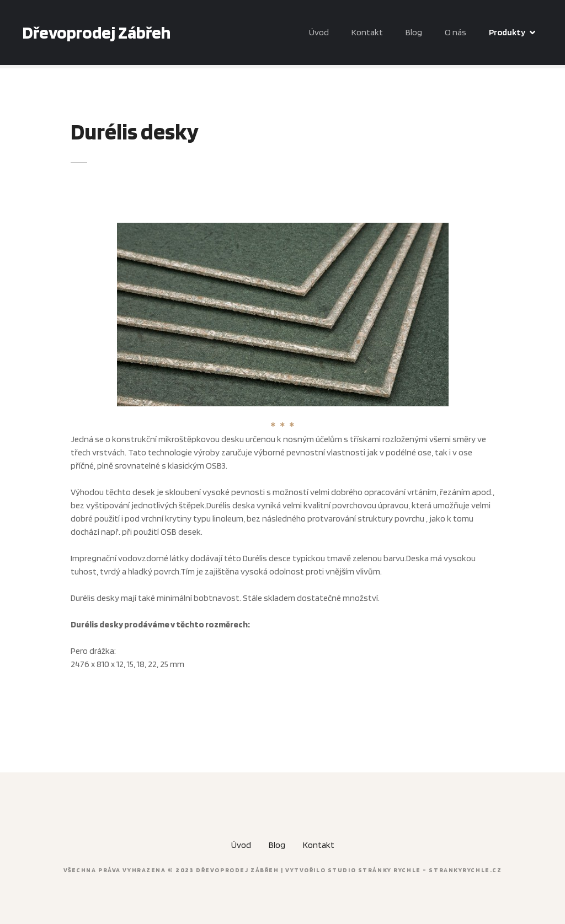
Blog (414, 32)
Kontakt (367, 32)
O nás (455, 32)
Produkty (507, 32)
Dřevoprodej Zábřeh (96, 32)
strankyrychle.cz (465, 870)
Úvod (319, 32)
